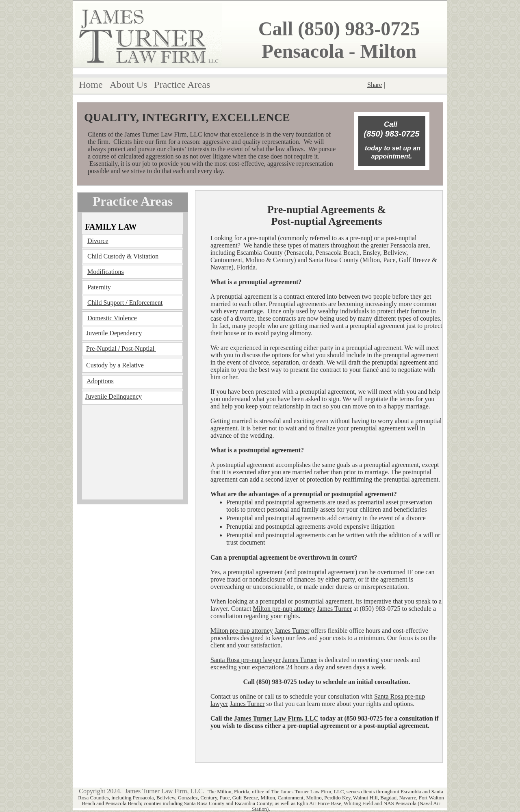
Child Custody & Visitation (123, 256)
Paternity (99, 287)
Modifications (106, 272)
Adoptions (100, 381)
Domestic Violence (112, 318)
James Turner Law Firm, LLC (276, 718)
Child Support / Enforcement (125, 303)
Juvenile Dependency (114, 333)
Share (375, 85)
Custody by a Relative (115, 365)
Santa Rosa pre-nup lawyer (246, 660)
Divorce (98, 241)
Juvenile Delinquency (114, 396)
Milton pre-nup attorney (284, 609)
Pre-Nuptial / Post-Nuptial (121, 348)
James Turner (334, 609)
